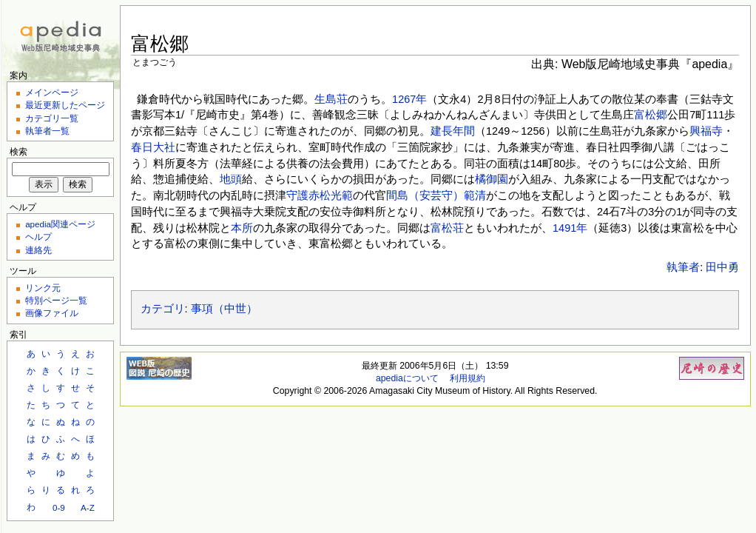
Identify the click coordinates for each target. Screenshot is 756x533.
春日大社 (153, 147)
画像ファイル (52, 313)
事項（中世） (224, 309)
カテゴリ (163, 309)
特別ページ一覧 (56, 300)
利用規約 (468, 378)
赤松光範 (331, 195)
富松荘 (447, 228)
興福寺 (706, 131)
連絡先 (38, 250)
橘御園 (492, 179)
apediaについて (407, 378)
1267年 (409, 99)
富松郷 (651, 115)
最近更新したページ (65, 105)
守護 (297, 195)
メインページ (52, 92)
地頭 (231, 179)
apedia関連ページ (60, 224)
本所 (242, 228)
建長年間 (453, 131)
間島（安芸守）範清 (436, 195)
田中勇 (722, 267)
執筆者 (683, 267)
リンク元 (43, 288)
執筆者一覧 (47, 131)
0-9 (59, 507)
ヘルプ (38, 237)
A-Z (88, 507)
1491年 (570, 228)
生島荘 (331, 99)
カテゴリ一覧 (52, 118)
